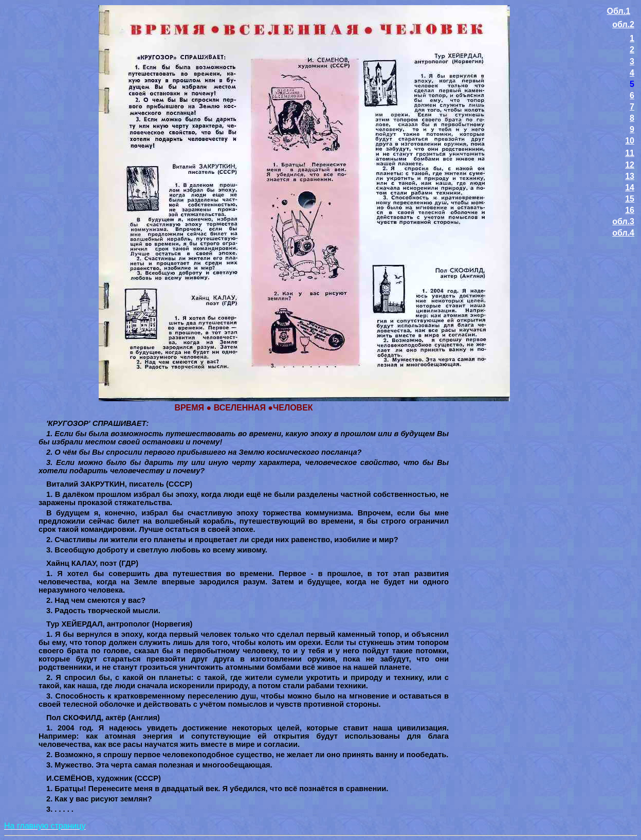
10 (630, 141)
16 (630, 210)
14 (630, 187)
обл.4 (623, 233)
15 (630, 199)
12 (630, 165)
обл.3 (623, 221)
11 (630, 153)
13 (630, 176)
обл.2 (623, 24)
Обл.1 (619, 11)
